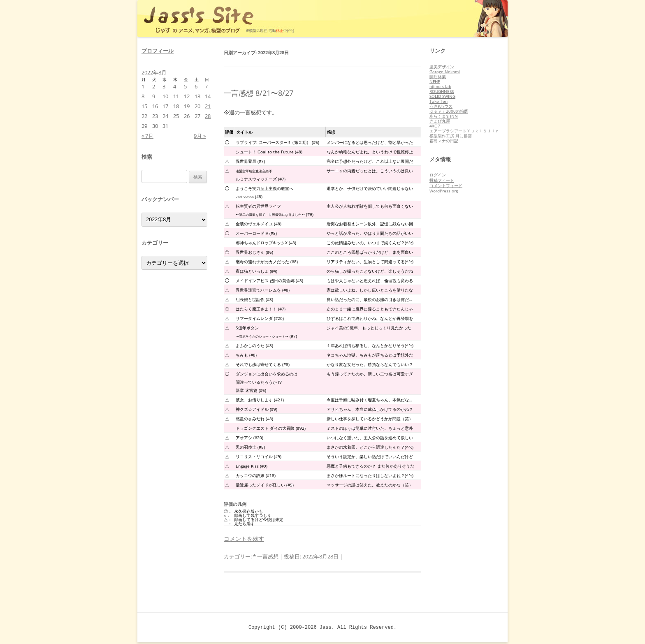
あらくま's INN (444, 116)
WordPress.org (444, 191)
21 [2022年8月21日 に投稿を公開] (208, 106)
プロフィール (158, 51)
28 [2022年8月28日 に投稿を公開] (208, 116)
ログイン (438, 175)
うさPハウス (441, 106)
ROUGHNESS (442, 91)
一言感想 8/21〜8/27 (259, 93)
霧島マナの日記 (444, 141)
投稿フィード (442, 180)
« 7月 (147, 136)
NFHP (435, 81)
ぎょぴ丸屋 (440, 121)
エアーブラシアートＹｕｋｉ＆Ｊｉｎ (464, 131)
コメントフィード (446, 185)
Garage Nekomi (445, 72)
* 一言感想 (266, 556)
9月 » (200, 136)
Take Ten (439, 101)
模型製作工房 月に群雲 (451, 136)
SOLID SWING (442, 96)
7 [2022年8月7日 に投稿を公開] (206, 86)
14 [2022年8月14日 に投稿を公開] (208, 96)
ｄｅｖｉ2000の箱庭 (449, 111)
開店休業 (438, 76)
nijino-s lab (440, 86)
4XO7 (435, 126)
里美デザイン (442, 67)
